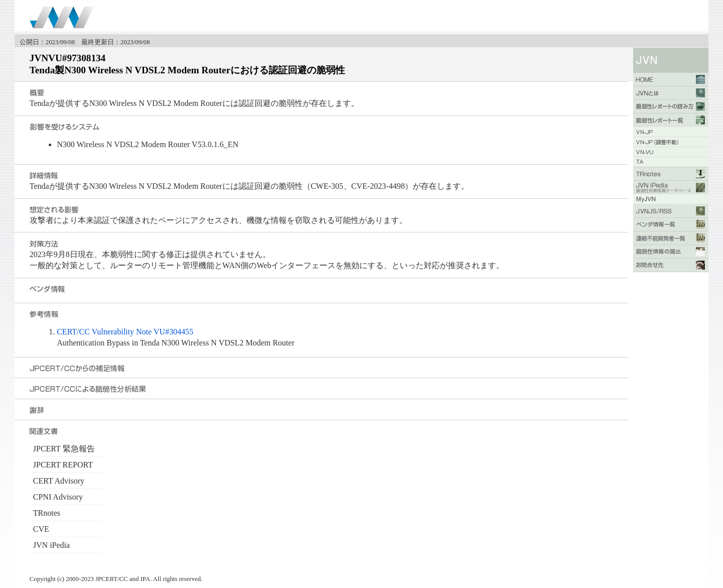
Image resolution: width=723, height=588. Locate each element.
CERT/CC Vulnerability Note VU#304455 (125, 332)
